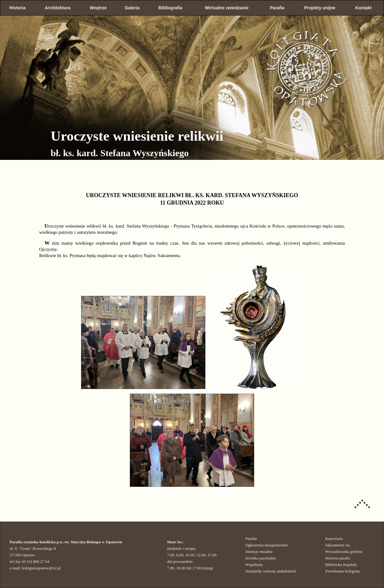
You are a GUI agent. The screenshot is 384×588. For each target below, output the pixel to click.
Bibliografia (170, 8)
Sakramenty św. (338, 545)
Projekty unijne (320, 8)
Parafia (277, 8)
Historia (17, 8)
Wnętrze (98, 8)
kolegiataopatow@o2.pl (41, 568)
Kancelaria (334, 538)
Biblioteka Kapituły (341, 565)
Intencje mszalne (259, 552)
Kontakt (363, 8)
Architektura (57, 8)
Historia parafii (338, 558)
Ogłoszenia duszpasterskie (267, 545)
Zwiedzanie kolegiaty (343, 571)
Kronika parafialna (261, 558)
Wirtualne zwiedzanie (227, 8)
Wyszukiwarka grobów (344, 552)
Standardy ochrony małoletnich (271, 571)
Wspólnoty (254, 565)
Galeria (132, 8)
